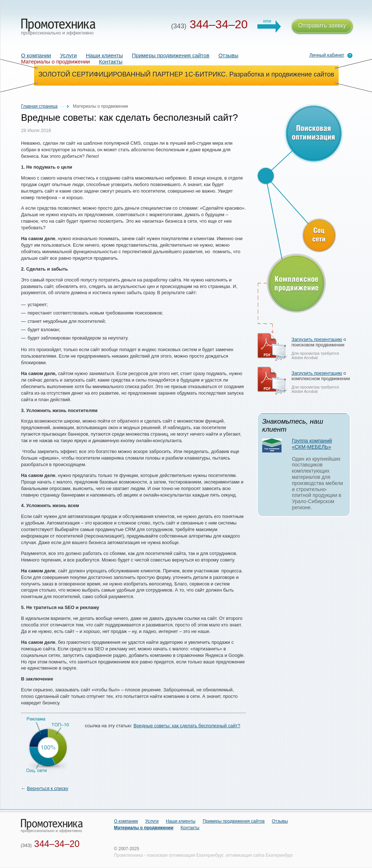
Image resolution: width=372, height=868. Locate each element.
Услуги (69, 55)
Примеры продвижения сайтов (171, 55)
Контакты (111, 61)
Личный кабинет (327, 55)
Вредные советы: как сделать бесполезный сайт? (187, 726)
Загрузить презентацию (317, 339)
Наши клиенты (104, 55)
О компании (36, 55)
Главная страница (39, 106)
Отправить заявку (322, 27)
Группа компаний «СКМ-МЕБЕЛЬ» (312, 444)
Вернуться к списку (47, 788)
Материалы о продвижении (144, 828)
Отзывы (228, 55)
